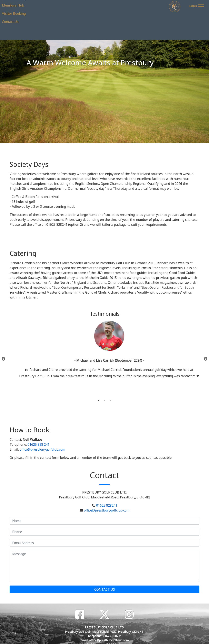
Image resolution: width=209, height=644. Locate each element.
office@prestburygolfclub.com (42, 449)
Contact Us (10, 22)
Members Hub (13, 5)
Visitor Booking (14, 13)
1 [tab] (98, 401)
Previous (3, 359)
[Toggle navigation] (197, 6)
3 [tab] (111, 401)
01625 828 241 (38, 444)
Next (206, 359)
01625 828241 (107, 505)
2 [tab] (104, 401)
